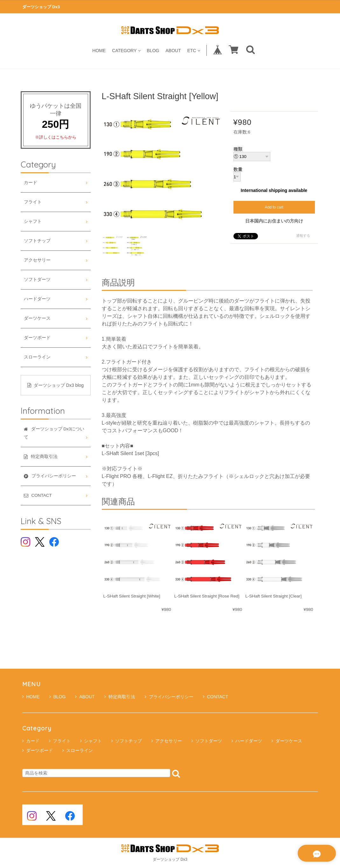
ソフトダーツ (37, 280)
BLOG (153, 50)
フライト (33, 202)
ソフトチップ (37, 241)
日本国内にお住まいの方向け (274, 221)
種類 (238, 149)
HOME (99, 50)
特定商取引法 (120, 697)
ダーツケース (37, 318)
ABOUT (173, 50)
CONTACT (216, 697)
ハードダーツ (37, 299)
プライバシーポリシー (169, 697)
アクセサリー (37, 260)
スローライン (37, 357)
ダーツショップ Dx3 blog (56, 385)
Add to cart (274, 207)
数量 (238, 170)
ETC (194, 50)
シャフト (33, 221)
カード (31, 183)
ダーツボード (37, 338)
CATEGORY (126, 50)
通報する (303, 236)
